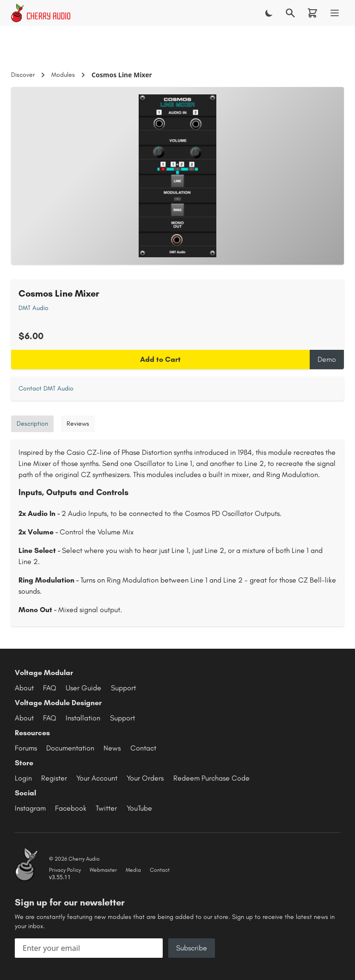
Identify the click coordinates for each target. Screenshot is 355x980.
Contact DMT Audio (46, 388)
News (112, 748)
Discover (23, 75)
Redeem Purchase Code (211, 778)
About (24, 688)
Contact (143, 748)
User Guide (83, 688)
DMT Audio (34, 308)
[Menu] (335, 13)
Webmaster (103, 870)
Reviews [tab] (78, 424)
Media (133, 870)
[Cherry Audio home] (41, 13)
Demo (327, 359)
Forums (26, 748)
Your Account (97, 778)
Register (54, 778)
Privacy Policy (65, 870)
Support (123, 688)
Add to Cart (160, 359)
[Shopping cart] (312, 13)
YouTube (139, 808)
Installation (83, 718)
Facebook (71, 808)
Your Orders (145, 778)
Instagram (30, 808)
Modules (63, 75)
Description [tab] (32, 424)
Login (23, 778)
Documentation (70, 748)
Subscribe (192, 948)
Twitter (106, 808)
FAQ (50, 688)
